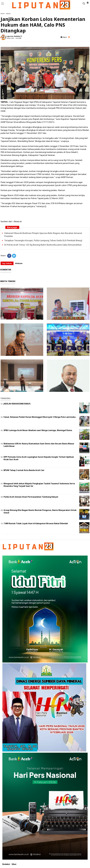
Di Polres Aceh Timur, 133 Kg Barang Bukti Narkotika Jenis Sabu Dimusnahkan (43, 245)
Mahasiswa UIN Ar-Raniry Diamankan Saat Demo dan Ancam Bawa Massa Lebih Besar (39, 445)
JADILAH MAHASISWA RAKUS (17, 404)
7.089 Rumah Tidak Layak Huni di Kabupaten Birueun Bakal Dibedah (36, 523)
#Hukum (19, 263)
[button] (88, 2)
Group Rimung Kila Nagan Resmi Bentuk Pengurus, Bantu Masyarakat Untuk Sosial (40, 511)
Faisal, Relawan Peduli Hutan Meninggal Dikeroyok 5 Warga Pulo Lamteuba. (40, 417)
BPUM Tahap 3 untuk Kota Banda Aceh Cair (24, 470)
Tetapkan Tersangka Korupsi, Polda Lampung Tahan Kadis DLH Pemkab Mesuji (43, 240)
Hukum (8, 13)
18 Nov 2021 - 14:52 (13, 38)
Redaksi (6, 864)
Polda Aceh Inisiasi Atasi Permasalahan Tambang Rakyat (31, 497)
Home (3, 13)
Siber (14, 864)
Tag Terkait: (7, 263)
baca (64, 37)
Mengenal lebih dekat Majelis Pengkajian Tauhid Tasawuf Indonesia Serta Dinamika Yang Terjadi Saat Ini (39, 485)
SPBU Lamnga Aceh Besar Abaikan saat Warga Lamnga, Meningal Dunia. (38, 430)
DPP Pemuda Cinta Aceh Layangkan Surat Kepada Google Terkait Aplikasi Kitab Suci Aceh (39, 458)
